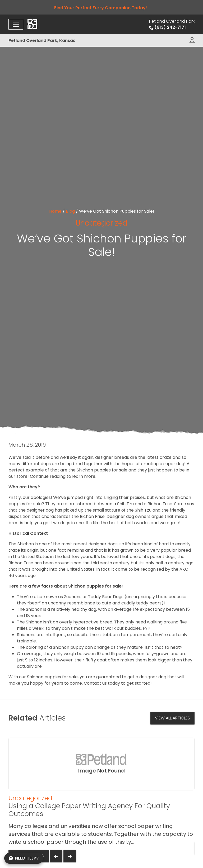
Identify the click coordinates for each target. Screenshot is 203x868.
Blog (70, 211)
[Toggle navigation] (16, 24)
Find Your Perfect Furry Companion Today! (102, 8)
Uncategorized (101, 223)
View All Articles (172, 718)
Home (55, 211)
